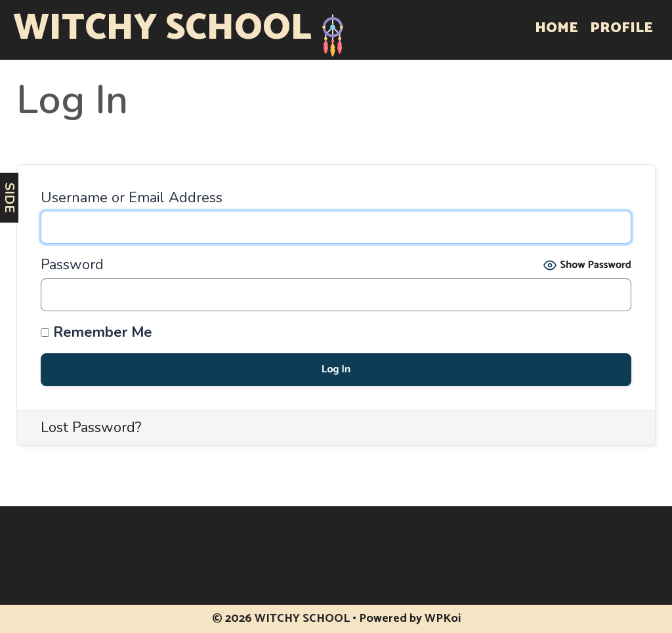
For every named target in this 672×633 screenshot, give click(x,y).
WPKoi (443, 619)
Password (72, 265)
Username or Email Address (132, 198)
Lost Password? (91, 427)
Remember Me (96, 333)
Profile (621, 28)
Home (556, 28)
